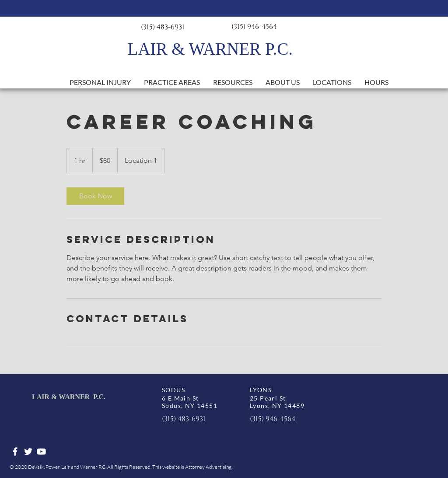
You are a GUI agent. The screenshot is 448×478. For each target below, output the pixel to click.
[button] (172, 82)
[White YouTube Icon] (41, 452)
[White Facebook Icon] (15, 452)
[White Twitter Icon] (28, 452)
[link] (95, 196)
